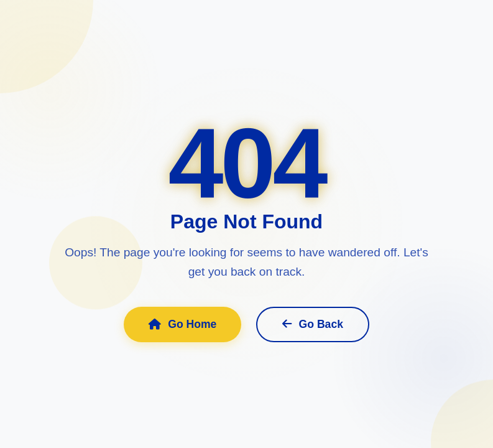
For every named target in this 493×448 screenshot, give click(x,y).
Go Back (313, 324)
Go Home (182, 324)
